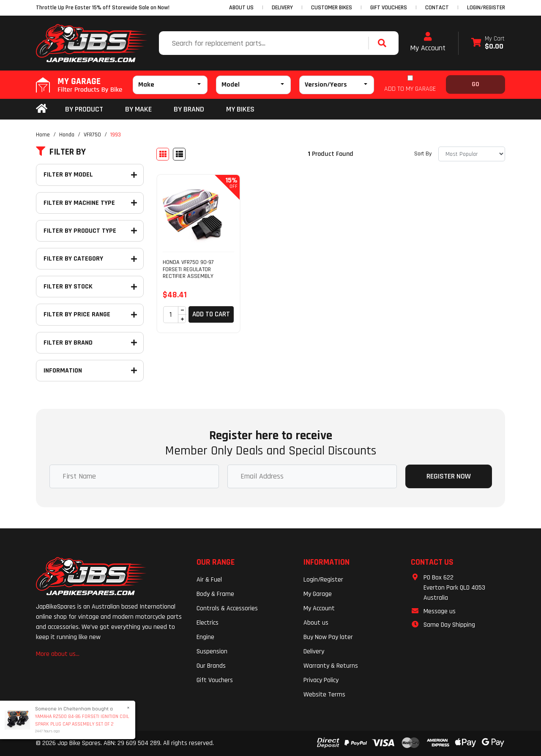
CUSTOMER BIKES (332, 8)
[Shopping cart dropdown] (488, 43)
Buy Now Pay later (328, 637)
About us (316, 623)
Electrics (208, 623)
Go (475, 84)
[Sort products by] (472, 154)
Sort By (423, 154)
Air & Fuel (209, 580)
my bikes (240, 109)
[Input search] (265, 43)
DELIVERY (282, 8)
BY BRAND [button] (189, 109)
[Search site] (384, 43)
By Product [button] (84, 109)
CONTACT (437, 8)
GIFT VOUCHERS (389, 8)
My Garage (318, 594)
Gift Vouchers (215, 680)
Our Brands (211, 666)
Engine (205, 637)
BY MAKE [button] (138, 109)
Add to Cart (211, 314)
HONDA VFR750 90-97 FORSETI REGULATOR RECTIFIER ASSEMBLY (188, 269)
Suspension (212, 651)
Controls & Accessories (227, 608)
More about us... (58, 654)
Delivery (314, 651)
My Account (428, 42)
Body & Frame (215, 594)
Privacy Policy (321, 680)
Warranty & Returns (331, 666)
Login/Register (486, 8)
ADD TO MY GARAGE (410, 89)
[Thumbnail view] (163, 154)
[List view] (179, 154)
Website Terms (324, 695)
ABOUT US (241, 8)
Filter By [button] (61, 152)
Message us (440, 611)
